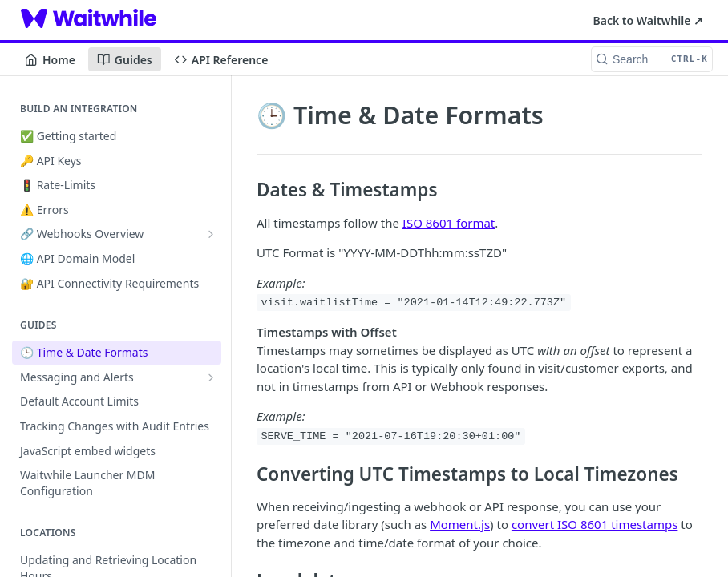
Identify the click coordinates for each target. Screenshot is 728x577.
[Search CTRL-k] (652, 59)
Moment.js (460, 524)
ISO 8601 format (449, 223)
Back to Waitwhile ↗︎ (648, 20)
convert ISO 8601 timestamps (595, 524)
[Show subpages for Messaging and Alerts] (211, 377)
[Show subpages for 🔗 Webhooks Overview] (211, 234)
